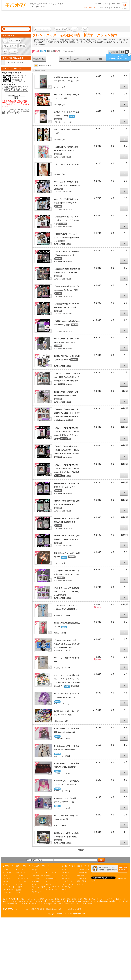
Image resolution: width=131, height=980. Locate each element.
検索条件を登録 (39, 59)
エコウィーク (59, 739)
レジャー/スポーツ (57, 904)
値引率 (76, 59)
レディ (48, 870)
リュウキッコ (59, 616)
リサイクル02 (59, 704)
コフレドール (21, 875)
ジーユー (35, 884)
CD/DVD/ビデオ (9, 901)
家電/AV (78, 901)
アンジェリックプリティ (38, 888)
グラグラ (65, 870)
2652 (67, 739)
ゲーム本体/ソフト (22, 901)
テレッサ (57, 563)
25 (66, 721)
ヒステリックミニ (67, 884)
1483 (67, 616)
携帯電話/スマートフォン (91, 901)
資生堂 (18, 890)
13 (64, 686)
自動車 (117, 899)
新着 (88, 59)
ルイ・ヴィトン (8, 873)
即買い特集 (81, 875)
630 (64, 105)
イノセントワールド (52, 881)
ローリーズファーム (38, 875)
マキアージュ (21, 873)
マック (18, 893)
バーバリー (6, 878)
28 (63, 563)
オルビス (19, 887)
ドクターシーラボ (22, 878)
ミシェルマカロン (52, 878)
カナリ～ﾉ (58, 826)
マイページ (98, 4)
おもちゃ (71, 901)
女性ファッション (34, 899)
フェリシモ (36, 878)
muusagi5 (57, 105)
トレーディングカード (37, 901)
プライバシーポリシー (23, 909)
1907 (65, 826)
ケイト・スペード (8, 887)
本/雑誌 (67, 904)
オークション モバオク (15, 5)
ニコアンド (49, 884)
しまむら (35, 873)
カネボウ (19, 884)
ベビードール (66, 878)
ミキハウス (65, 873)
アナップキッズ (67, 881)
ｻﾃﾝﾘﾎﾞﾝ (57, 87)
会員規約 (33, 909)
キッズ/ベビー (108, 899)
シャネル (6, 870)
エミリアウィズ (51, 873)
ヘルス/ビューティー (10, 904)
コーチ (5, 875)
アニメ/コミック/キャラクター (56, 901)
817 (67, 704)
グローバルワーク (38, 881)
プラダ (5, 884)
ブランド (23, 899)
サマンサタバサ (8, 890)
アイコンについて (69, 51)
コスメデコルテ (21, 881)
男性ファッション (47, 899)
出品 (107, 4)
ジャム (64, 893)
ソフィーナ (20, 870)
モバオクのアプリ (83, 870)
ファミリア (65, 875)
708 (63, 87)
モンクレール (7, 893)
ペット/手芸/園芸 (43, 904)
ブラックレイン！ (60, 122)
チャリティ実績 (67, 909)
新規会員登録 (82, 881)
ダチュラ (49, 875)
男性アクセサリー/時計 (80, 899)
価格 (100, 59)
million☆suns (59, 721)
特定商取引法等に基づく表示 (52, 909)
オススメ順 (65, 59)
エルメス (6, 881)
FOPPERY (58, 686)
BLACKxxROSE (60, 157)
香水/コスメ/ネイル (96, 899)
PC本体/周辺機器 (107, 901)
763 (70, 122)
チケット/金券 (88, 904)
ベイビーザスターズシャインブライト (52, 888)
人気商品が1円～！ (83, 873)
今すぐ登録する (90, 8)
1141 (63, 633)
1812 (69, 157)
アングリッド (36, 892)
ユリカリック (59, 668)
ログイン (80, 884)
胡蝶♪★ (57, 633)
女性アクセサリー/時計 (63, 899)
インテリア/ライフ (121, 901)
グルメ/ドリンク (24, 904)
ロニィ (64, 890)
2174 (67, 668)
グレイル (35, 870)
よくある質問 (115, 8)
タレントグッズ (76, 904)
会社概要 (40, 909)
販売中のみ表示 (45, 66)
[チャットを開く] (110, 869)
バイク (123, 899)
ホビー (34, 904)
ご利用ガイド (103, 8)
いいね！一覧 (115, 4)
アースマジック (67, 887)
